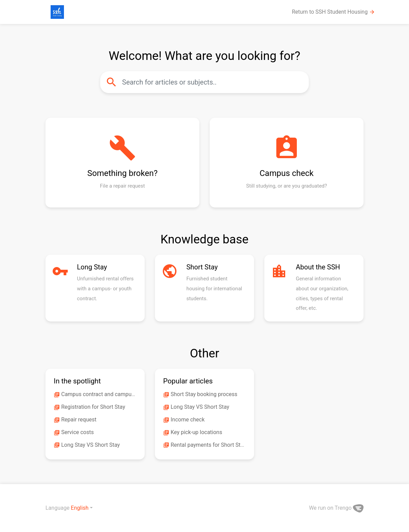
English (80, 508)
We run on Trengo (336, 508)
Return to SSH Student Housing (334, 12)
